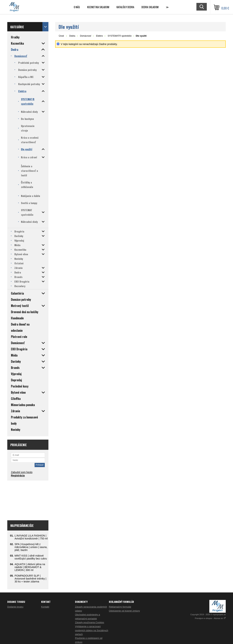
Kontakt (45, 607)
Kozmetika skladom (98, 7)
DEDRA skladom (150, 7)
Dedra (72, 36)
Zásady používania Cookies (90, 622)
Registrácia (18, 475)
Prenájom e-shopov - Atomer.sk (210, 618)
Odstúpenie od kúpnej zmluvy (124, 611)
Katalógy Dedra (125, 7)
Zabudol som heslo (22, 472)
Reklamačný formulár (120, 607)
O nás (77, 7)
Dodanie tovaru (15, 607)
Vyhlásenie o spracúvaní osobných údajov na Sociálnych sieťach (92, 630)
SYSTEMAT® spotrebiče (120, 36)
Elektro (99, 36)
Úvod (61, 36)
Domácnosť (86, 36)
